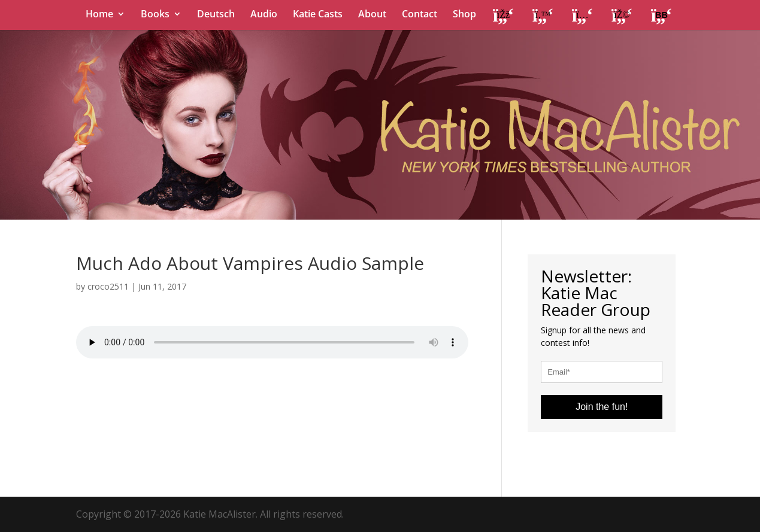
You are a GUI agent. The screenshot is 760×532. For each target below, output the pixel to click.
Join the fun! (602, 407)
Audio (264, 15)
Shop (464, 15)
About (372, 15)
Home (99, 15)
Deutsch (216, 15)
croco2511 (108, 286)
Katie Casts (318, 15)
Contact (420, 15)
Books (155, 15)
